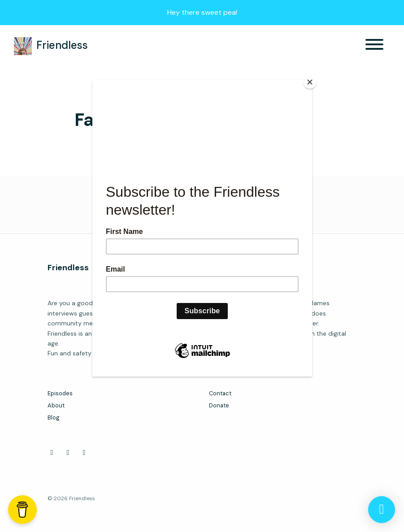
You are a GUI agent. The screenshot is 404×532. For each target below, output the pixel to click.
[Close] (310, 82)
